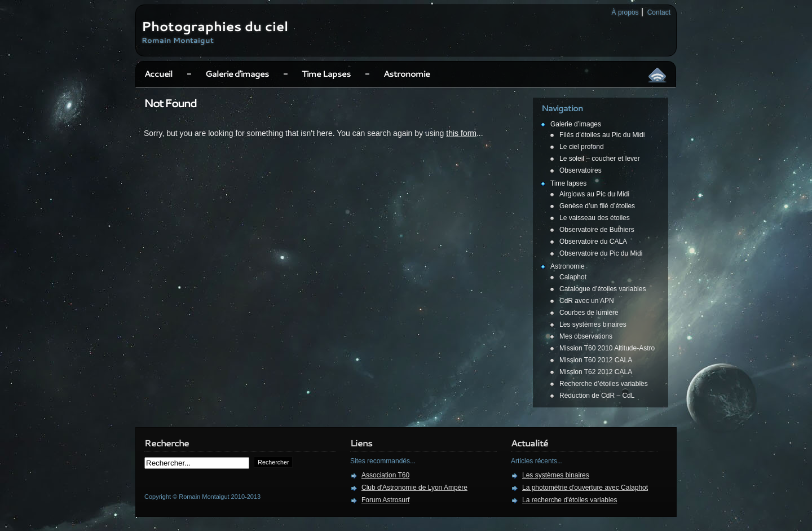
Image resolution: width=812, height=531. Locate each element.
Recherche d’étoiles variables (604, 384)
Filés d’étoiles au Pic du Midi (602, 135)
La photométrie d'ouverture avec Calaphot (585, 488)
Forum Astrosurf (385, 500)
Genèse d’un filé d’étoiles (597, 206)
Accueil (158, 74)
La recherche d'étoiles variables (570, 500)
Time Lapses (326, 74)
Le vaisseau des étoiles (595, 218)
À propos (625, 12)
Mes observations (586, 336)
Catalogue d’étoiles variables (603, 289)
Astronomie (407, 74)
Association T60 (385, 475)
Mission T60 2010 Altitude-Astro (607, 348)
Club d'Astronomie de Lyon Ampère (414, 488)
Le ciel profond (582, 147)
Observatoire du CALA (593, 242)
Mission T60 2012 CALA (596, 360)
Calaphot (573, 277)
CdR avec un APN (587, 301)
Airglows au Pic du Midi (594, 194)
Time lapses (568, 183)
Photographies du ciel (215, 26)
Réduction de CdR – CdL (597, 396)
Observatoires (581, 170)
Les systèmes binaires (593, 324)
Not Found (170, 103)
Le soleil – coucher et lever (600, 159)
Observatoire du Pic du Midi (601, 253)
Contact (659, 12)
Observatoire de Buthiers (597, 230)
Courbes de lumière (589, 313)
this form (461, 133)
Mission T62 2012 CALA (596, 372)
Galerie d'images (237, 74)
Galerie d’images (576, 124)
